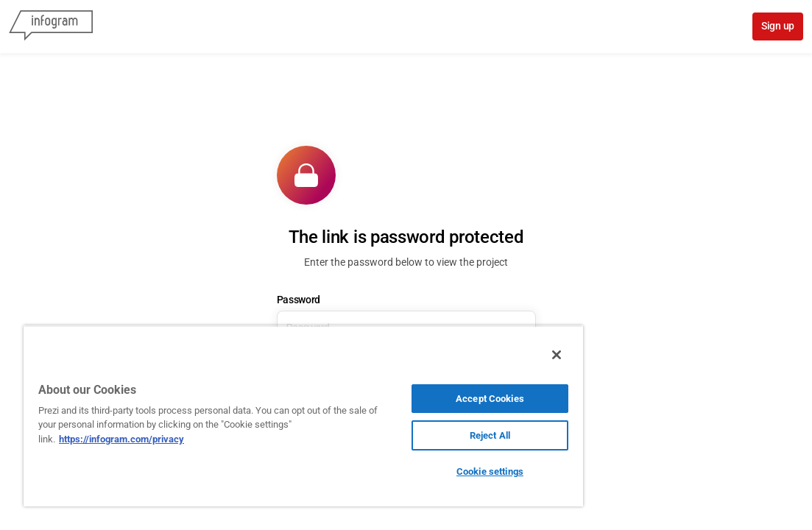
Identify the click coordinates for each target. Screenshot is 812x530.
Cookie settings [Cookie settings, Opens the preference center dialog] (415, 471)
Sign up (778, 26)
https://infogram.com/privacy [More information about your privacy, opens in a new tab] (194, 439)
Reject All (415, 435)
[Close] (467, 355)
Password (299, 300)
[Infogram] (51, 26)
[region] (259, 416)
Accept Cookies (415, 399)
